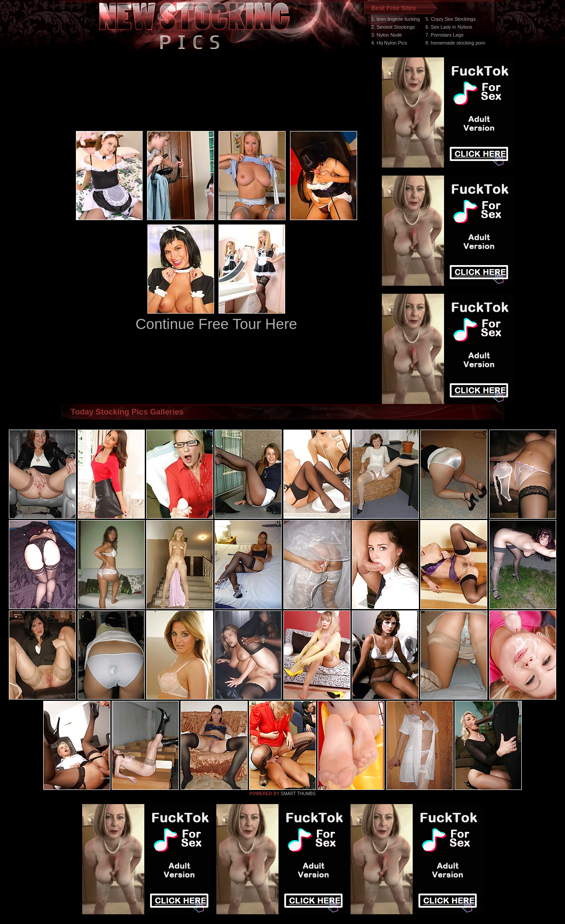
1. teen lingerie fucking (395, 19)
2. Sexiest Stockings (393, 27)
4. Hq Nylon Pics (389, 43)
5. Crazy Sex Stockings (451, 19)
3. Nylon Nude (387, 35)
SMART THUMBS (298, 794)
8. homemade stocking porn (456, 43)
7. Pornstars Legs (444, 35)
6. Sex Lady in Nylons (449, 27)
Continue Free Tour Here (216, 324)
